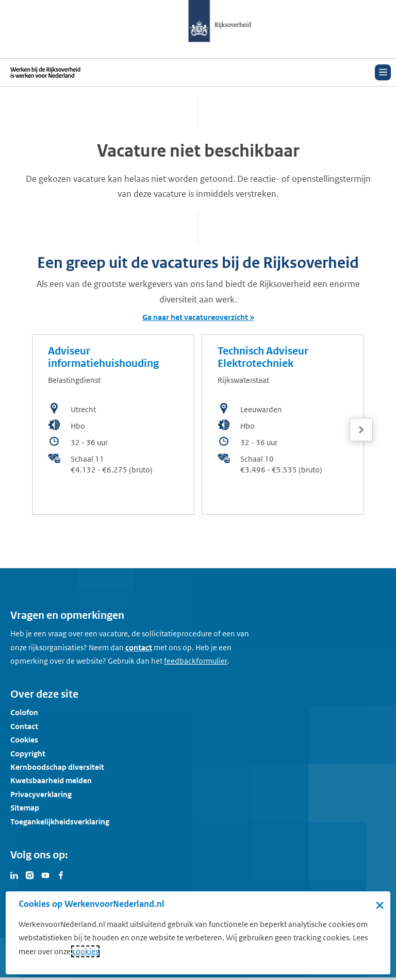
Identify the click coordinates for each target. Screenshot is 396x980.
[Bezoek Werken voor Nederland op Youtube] (45, 874)
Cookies (24, 740)
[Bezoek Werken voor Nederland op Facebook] (61, 874)
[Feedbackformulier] (196, 661)
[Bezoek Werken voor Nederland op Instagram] (30, 874)
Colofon (24, 712)
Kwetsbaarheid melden (51, 780)
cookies (85, 951)
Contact (24, 726)
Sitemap (25, 808)
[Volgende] (361, 430)
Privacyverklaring (41, 794)
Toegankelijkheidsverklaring (60, 822)
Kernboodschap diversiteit (57, 767)
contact (139, 647)
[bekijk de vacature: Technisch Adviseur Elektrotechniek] (283, 425)
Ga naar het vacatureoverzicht (195, 317)
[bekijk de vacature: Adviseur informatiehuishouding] (113, 425)
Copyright (28, 754)
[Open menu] (383, 72)
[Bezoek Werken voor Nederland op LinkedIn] (14, 874)
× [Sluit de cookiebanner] (380, 905)
